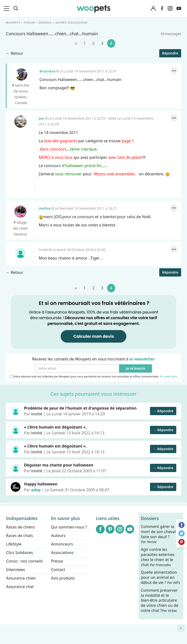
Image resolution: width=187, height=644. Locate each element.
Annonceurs (62, 544)
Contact (58, 570)
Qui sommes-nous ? (69, 527)
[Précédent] (76, 43)
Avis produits (63, 578)
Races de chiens (21, 527)
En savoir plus (169, 376)
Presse (57, 561)
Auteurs (58, 536)
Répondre (170, 53)
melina (20, 212)
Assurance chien (21, 578)
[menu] (7, 9)
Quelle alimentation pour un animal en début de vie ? (161, 578)
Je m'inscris (136, 368)
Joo (20, 122)
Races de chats (19, 536)
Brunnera (21, 74)
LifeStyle (14, 544)
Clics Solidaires (20, 553)
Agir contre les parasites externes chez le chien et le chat (158, 557)
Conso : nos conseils (24, 561)
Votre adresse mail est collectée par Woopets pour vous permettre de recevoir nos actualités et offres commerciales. (94, 376)
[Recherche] (16, 9)
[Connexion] (153, 9)
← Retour (14, 53)
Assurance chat (20, 587)
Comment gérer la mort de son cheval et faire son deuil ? (161, 534)
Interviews (16, 570)
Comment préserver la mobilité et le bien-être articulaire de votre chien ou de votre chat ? (160, 600)
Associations (62, 553)
